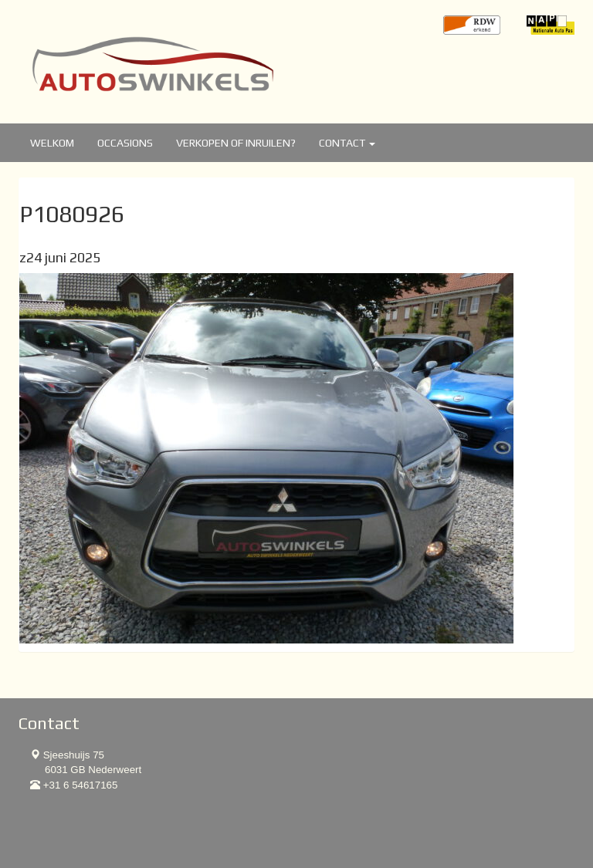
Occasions (125, 143)
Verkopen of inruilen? (236, 143)
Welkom (52, 143)
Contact (347, 143)
